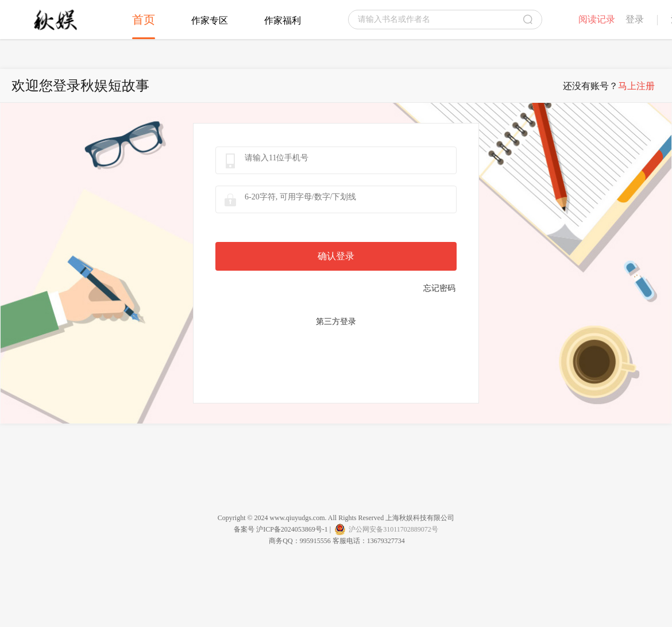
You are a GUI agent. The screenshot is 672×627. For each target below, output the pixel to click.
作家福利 (283, 20)
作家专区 (210, 20)
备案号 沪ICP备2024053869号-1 (281, 529)
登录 (635, 19)
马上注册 (636, 86)
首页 (144, 20)
